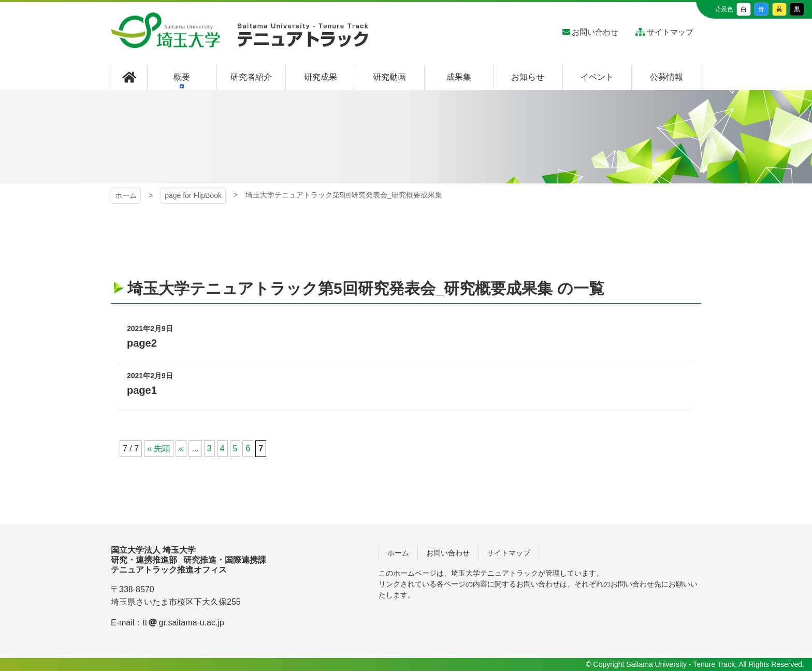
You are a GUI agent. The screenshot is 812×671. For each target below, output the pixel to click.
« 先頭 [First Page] (159, 448)
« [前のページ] (181, 448)
